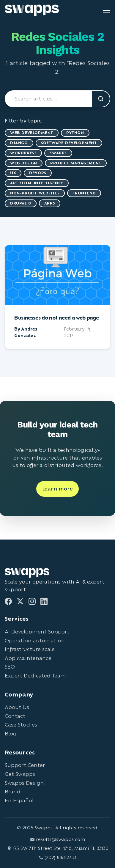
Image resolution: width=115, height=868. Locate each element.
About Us (17, 707)
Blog (11, 733)
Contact (15, 716)
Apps (50, 203)
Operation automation (35, 640)
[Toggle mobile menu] (107, 10)
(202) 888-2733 (57, 857)
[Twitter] (20, 601)
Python (75, 133)
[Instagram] (32, 601)
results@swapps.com (57, 839)
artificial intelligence (37, 183)
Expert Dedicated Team (35, 676)
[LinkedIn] (44, 601)
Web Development (32, 133)
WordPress (23, 153)
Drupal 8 (21, 203)
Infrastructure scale (30, 649)
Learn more (57, 489)
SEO (10, 667)
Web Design (24, 163)
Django (19, 143)
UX (13, 173)
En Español (19, 800)
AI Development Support (37, 632)
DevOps (38, 173)
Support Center (25, 765)
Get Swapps (20, 774)
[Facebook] (8, 601)
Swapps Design (24, 783)
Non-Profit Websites (35, 193)
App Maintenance (28, 658)
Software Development (69, 143)
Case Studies (21, 725)
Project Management (76, 163)
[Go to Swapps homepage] (32, 10)
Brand (13, 791)
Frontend (84, 193)
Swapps (58, 153)
